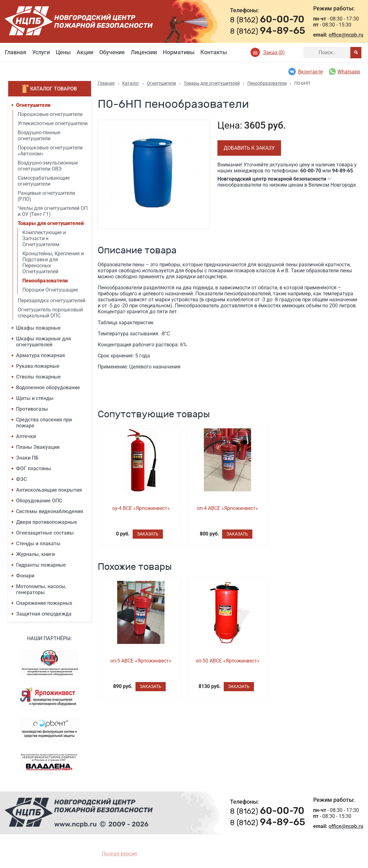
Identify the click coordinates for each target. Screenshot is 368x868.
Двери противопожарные (47, 522)
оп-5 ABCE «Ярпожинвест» (141, 661)
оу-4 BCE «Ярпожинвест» (141, 508)
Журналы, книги (35, 554)
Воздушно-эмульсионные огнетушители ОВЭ (48, 166)
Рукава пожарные (38, 366)
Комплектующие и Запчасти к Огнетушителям (44, 238)
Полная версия (119, 854)
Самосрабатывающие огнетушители (44, 181)
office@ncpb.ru (346, 35)
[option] (154, 174)
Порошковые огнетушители (50, 114)
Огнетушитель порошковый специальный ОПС (50, 313)
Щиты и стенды (35, 398)
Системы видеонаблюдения (50, 511)
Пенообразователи (45, 281)
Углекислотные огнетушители (53, 123)
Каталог (131, 83)
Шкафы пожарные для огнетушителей (43, 342)
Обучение (112, 52)
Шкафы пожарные (38, 328)
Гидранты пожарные (41, 565)
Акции (85, 52)
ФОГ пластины (34, 469)
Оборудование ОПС (39, 501)
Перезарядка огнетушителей (52, 301)
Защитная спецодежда (44, 614)
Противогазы (32, 409)
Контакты (214, 52)
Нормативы (179, 52)
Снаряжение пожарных (44, 603)
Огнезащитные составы (45, 533)
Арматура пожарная (40, 355)
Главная (15, 52)
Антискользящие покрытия (49, 490)
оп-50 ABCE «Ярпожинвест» (228, 661)
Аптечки (26, 436)
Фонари (25, 576)
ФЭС (21, 479)
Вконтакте (305, 72)
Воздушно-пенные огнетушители (39, 136)
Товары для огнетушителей (51, 223)
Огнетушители (33, 105)
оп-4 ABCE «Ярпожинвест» (227, 508)
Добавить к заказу (249, 148)
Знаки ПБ (27, 458)
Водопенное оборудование (48, 388)
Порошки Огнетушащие (50, 290)
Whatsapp (345, 72)
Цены (63, 52)
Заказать (148, 534)
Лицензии (144, 52)
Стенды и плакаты (38, 544)
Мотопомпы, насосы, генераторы (41, 589)
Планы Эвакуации (38, 447)
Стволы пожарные (38, 377)
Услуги (41, 52)
